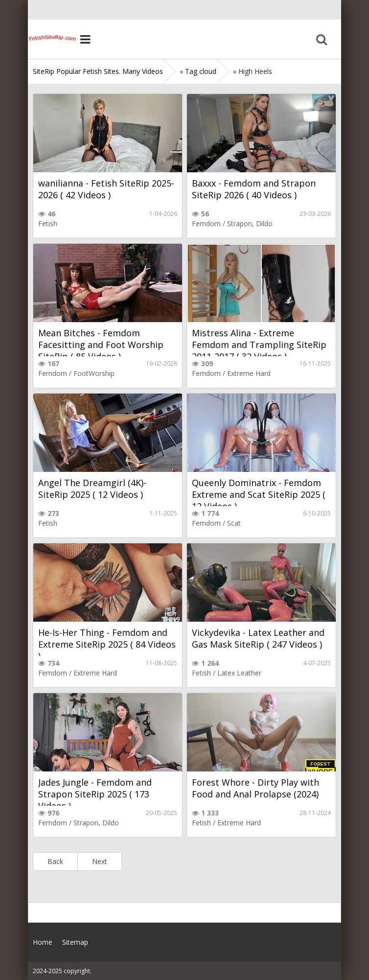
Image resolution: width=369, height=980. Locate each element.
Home (52, 39)
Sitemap (75, 942)
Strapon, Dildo (250, 223)
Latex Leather (239, 673)
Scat (234, 523)
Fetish (48, 223)
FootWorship (94, 373)
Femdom (206, 223)
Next (100, 861)
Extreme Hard (249, 373)
